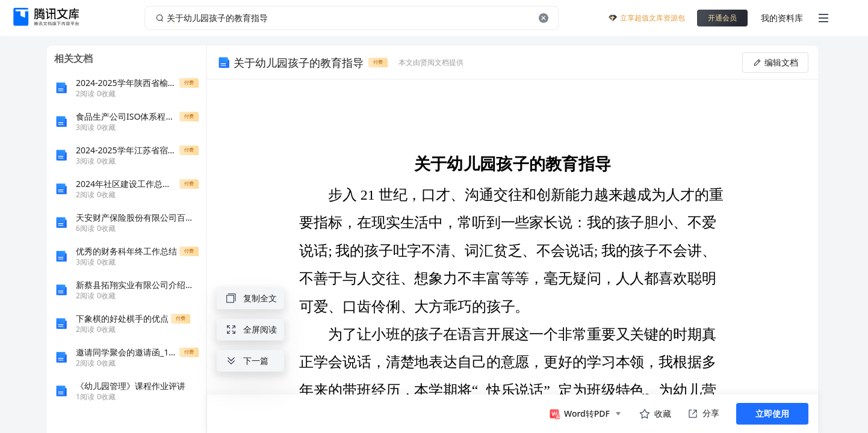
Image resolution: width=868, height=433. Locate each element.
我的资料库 (782, 18)
